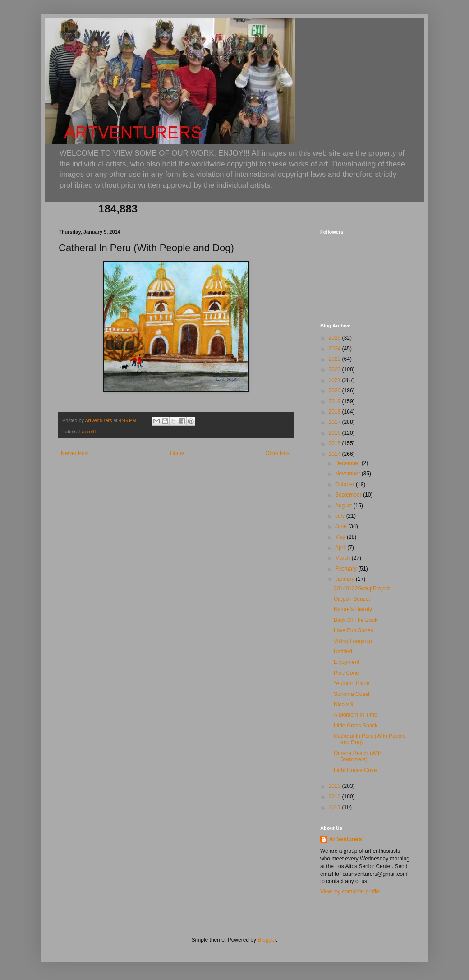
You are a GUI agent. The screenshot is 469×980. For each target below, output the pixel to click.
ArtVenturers (346, 839)
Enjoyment (347, 662)
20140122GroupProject (362, 589)
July (341, 516)
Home (177, 453)
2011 (336, 807)
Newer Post (75, 453)
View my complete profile (350, 892)
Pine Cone (346, 673)
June (342, 526)
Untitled (343, 652)
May (341, 537)
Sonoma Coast (352, 694)
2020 (336, 391)
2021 (336, 380)
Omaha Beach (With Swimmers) (358, 756)
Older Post (278, 453)
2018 (336, 412)
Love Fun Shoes (353, 630)
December (348, 463)
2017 (336, 422)
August (344, 506)
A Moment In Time (356, 715)
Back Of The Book (356, 620)
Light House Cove (355, 770)
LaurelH (88, 432)
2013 (336, 786)
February (347, 569)
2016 (336, 433)
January (345, 579)
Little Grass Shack (356, 726)
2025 (336, 338)
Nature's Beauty (353, 609)
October (345, 484)
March (343, 558)
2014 (336, 454)
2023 (336, 359)
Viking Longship (353, 641)
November (348, 474)
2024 (336, 349)
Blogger (267, 940)
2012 (336, 796)
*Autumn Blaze (352, 683)
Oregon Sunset (352, 599)
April (341, 548)
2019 (336, 401)
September (349, 495)
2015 (336, 443)
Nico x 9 (343, 704)
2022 (336, 369)
